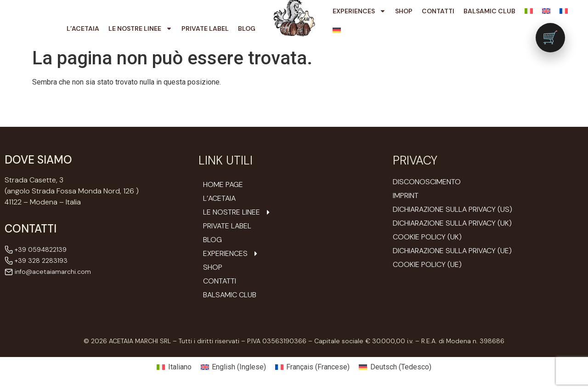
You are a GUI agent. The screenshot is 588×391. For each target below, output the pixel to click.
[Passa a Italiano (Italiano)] (174, 367)
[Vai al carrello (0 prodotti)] (550, 38)
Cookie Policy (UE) (427, 264)
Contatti (438, 11)
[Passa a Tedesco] (337, 30)
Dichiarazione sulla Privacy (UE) (452, 251)
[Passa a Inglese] (546, 11)
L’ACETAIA (83, 28)
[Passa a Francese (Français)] (312, 367)
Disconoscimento (427, 182)
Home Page (223, 185)
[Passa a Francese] (564, 11)
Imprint (406, 195)
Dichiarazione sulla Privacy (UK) (452, 223)
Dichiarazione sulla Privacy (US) (452, 209)
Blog (247, 28)
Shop (404, 11)
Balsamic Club (489, 11)
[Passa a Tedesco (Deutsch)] (395, 367)
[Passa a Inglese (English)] (233, 367)
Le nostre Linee (140, 28)
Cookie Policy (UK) (427, 237)
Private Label (205, 28)
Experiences (359, 11)
